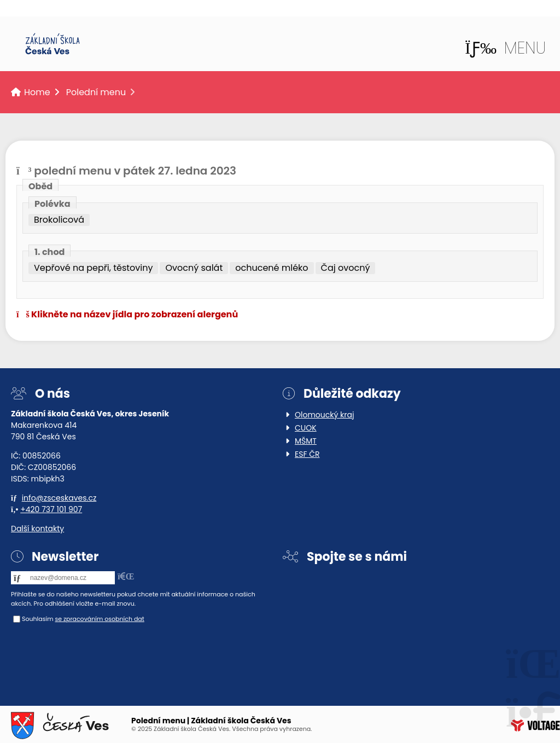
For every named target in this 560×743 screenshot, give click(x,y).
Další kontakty (37, 529)
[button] (505, 48)
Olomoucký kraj (324, 415)
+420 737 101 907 (51, 509)
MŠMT (306, 441)
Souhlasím (38, 619)
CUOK (306, 428)
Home (52, 44)
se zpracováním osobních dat (99, 619)
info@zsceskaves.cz (59, 498)
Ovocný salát (194, 268)
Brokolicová (59, 220)
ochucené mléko (272, 268)
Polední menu (96, 92)
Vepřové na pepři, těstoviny (93, 268)
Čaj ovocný (346, 268)
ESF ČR (307, 454)
